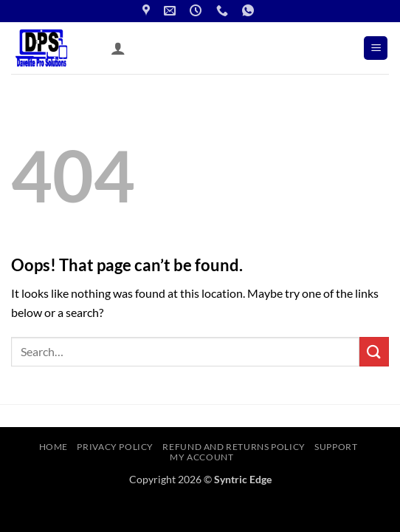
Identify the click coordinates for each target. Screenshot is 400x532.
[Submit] (374, 351)
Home (54, 447)
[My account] (118, 48)
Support (336, 447)
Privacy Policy (115, 447)
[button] (376, 48)
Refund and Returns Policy (234, 447)
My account (201, 457)
